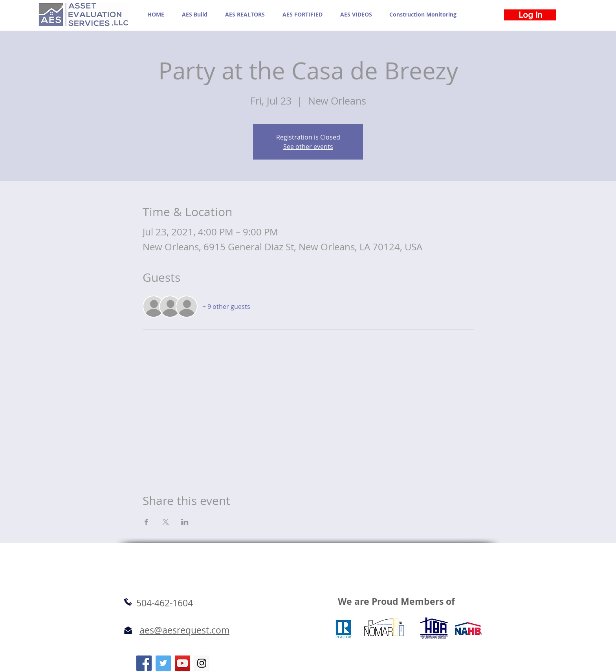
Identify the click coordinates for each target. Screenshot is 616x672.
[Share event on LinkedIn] (185, 522)
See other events (308, 147)
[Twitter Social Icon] (163, 663)
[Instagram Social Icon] (202, 663)
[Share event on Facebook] (146, 522)
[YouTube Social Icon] (182, 663)
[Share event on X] (166, 522)
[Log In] (530, 15)
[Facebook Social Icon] (144, 663)
